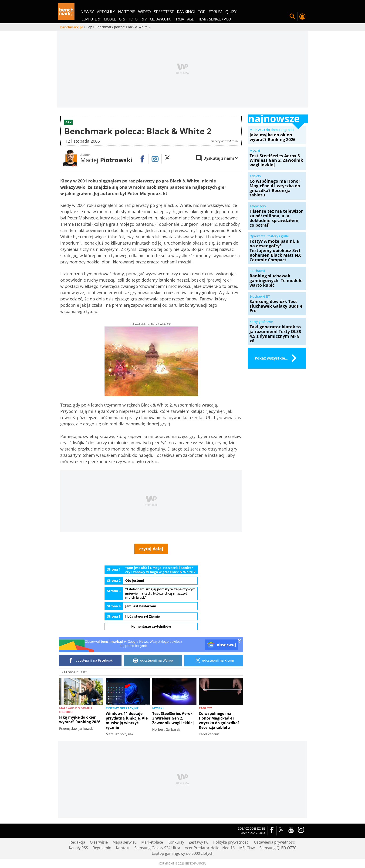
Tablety (205, 708)
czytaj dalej (151, 549)
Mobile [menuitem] (110, 19)
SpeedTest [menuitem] (164, 12)
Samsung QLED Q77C (278, 848)
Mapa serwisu (125, 842)
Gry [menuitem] (122, 19)
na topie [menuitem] (126, 12)
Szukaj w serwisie (292, 17)
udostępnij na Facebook (90, 660)
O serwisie (99, 842)
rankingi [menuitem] (186, 12)
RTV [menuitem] (144, 19)
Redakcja (77, 842)
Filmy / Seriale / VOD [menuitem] (214, 19)
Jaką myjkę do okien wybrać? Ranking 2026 (80, 720)
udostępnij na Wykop (153, 660)
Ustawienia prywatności (275, 842)
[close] (240, 641)
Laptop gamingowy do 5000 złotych (183, 853)
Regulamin (102, 848)
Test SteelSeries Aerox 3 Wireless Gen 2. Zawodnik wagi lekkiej (173, 718)
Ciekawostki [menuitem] (161, 19)
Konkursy (176, 842)
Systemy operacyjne (122, 708)
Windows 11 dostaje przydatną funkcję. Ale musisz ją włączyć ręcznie (127, 720)
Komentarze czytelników (151, 626)
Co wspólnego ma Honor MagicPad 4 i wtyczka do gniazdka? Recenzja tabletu (219, 720)
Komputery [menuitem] (91, 19)
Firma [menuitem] (179, 19)
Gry (84, 672)
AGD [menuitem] (191, 19)
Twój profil (302, 17)
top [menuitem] (202, 12)
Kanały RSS (78, 848)
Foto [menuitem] (133, 19)
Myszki (158, 708)
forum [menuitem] (215, 12)
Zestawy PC (199, 842)
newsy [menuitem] (87, 12)
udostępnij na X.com (214, 660)
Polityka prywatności (231, 842)
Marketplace (152, 842)
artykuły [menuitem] (106, 12)
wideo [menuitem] (144, 12)
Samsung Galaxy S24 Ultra (157, 848)
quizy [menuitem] (231, 12)
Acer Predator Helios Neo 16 (210, 848)
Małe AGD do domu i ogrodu (76, 710)
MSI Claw (247, 848)
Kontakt (123, 848)
